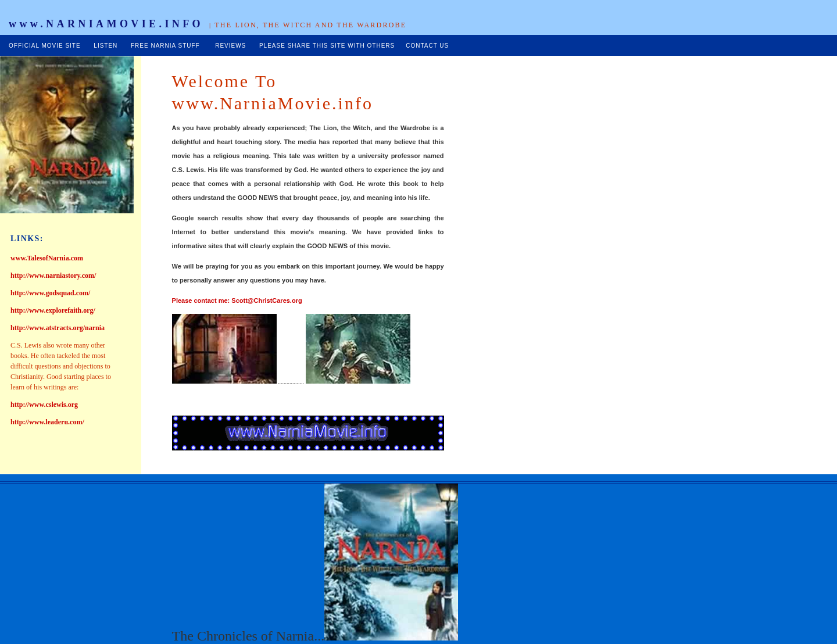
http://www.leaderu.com (46, 422)
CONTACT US (427, 46)
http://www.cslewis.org (44, 405)
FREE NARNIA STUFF (165, 46)
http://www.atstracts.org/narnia (58, 328)
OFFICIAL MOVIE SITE (45, 46)
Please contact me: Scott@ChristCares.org (237, 300)
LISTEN (105, 46)
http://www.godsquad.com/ (50, 293)
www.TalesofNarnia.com (47, 258)
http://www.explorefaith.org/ (53, 310)
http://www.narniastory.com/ (53, 276)
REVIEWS (230, 46)
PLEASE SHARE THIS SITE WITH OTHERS (327, 46)
